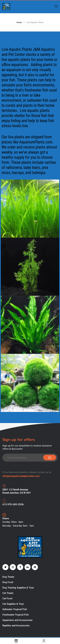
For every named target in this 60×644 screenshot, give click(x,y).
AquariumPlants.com (36, 142)
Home (19, 22)
